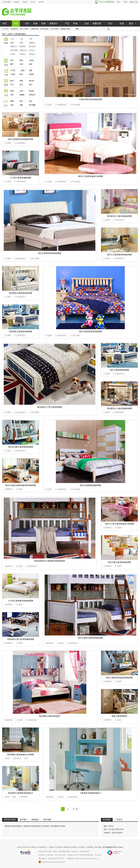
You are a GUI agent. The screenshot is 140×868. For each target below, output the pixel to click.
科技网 (16, 2)
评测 (75, 23)
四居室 (31, 74)
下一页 (75, 809)
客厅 (12, 60)
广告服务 (51, 847)
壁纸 (12, 91)
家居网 (41, 2)
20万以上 (32, 54)
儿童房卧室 (9, 489)
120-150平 (14, 50)
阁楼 (12, 101)
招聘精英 (90, 847)
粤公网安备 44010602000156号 (52, 862)
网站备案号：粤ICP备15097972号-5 (52, 859)
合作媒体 (58, 847)
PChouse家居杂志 (106, 2)
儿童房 (10, 34)
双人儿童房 (24, 29)
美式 (21, 85)
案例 (16, 23)
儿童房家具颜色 (20, 34)
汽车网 (25, 2)
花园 (21, 105)
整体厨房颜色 (17, 826)
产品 (67, 23)
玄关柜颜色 (45, 826)
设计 (27, 23)
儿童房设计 (14, 29)
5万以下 (32, 50)
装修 (35, 23)
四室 (12, 43)
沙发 (21, 91)
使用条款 (74, 847)
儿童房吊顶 (34, 29)
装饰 (44, 23)
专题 (122, 23)
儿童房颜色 (54, 826)
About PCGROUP (24, 847)
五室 (21, 43)
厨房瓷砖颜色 (36, 826)
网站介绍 (35, 847)
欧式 (12, 81)
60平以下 (14, 47)
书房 (21, 64)
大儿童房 (49, 105)
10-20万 (23, 54)
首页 (5, 23)
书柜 (12, 95)
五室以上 (32, 43)
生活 (110, 23)
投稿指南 (66, 847)
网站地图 (98, 847)
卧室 (21, 60)
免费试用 (97, 23)
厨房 (31, 64)
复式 (21, 74)
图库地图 (47, 820)
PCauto (33, 2)
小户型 (13, 70)
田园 (21, 81)
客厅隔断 (32, 105)
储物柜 (22, 95)
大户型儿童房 (75, 105)
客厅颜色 (62, 826)
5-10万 (13, 54)
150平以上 (23, 50)
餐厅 (12, 64)
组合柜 (31, 91)
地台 (31, 101)
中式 (12, 85)
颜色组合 (8, 826)
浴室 (12, 105)
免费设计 (54, 23)
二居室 (22, 70)
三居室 (13, 74)
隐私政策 (43, 847)
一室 (12, 39)
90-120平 (32, 47)
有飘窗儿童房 (65, 29)
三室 (31, 39)
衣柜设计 (32, 95)
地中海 (31, 81)
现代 (31, 85)
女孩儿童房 (44, 29)
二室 (21, 39)
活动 (87, 23)
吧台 (21, 101)
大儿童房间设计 (61, 105)
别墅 (31, 70)
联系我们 (82, 847)
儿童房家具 (26, 826)
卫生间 (31, 60)
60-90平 (23, 47)
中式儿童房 (54, 29)
